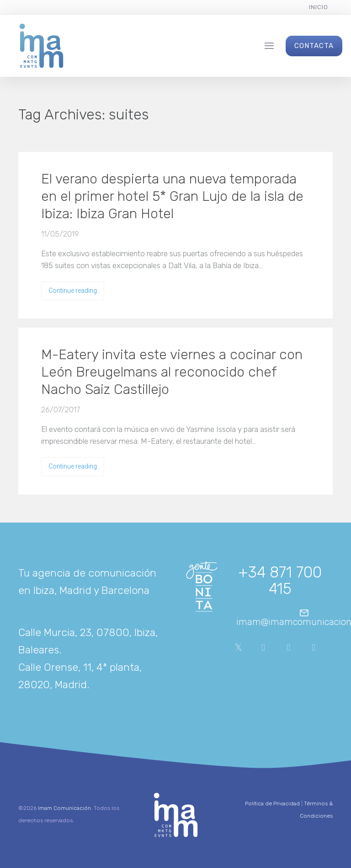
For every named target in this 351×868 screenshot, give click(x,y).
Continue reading (73, 291)
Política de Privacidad (272, 803)
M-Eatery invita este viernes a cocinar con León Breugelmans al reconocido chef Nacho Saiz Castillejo (172, 372)
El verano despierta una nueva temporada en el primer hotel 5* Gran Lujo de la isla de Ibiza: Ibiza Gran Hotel (172, 196)
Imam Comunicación (64, 808)
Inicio (319, 7)
